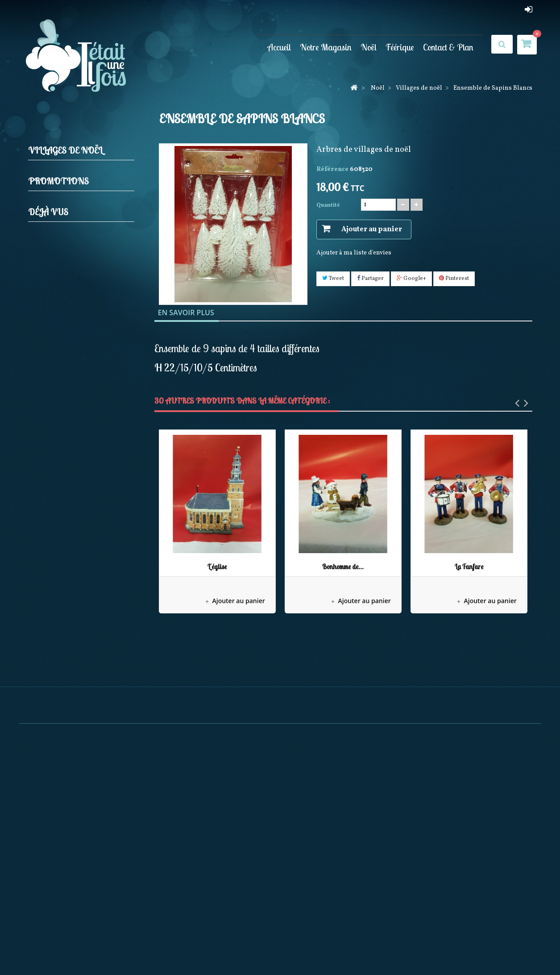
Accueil (279, 47)
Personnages (69, 435)
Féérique (400, 47)
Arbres (60, 422)
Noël (369, 47)
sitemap (413, 948)
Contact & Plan (448, 47)
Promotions (58, 626)
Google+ (411, 279)
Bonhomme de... (343, 567)
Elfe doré (80, 650)
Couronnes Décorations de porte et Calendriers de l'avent (83, 373)
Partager (370, 279)
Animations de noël (75, 339)
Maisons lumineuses (80, 449)
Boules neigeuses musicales (86, 353)
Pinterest (454, 279)
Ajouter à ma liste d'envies (354, 253)
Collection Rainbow (75, 505)
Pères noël (61, 284)
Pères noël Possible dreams (85, 491)
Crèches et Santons (73, 188)
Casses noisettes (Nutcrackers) (67, 222)
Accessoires (67, 408)
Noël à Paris (63, 463)
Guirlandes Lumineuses (81, 256)
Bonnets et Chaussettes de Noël (81, 580)
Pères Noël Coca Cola (76, 560)
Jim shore (60, 270)
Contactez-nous (371, 948)
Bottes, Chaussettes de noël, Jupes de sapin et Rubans (83, 319)
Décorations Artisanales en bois (82, 525)
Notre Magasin (326, 47)
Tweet (333, 279)
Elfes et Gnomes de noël (81, 243)
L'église (217, 567)
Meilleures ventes (267, 948)
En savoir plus (186, 312)
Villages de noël (69, 394)
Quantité (328, 205)
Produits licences (71, 298)
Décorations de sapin (76, 202)
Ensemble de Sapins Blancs (96, 744)
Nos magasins (320, 948)
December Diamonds (76, 546)
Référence (332, 169)
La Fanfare (469, 567)
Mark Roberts (65, 477)
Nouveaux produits (206, 948)
